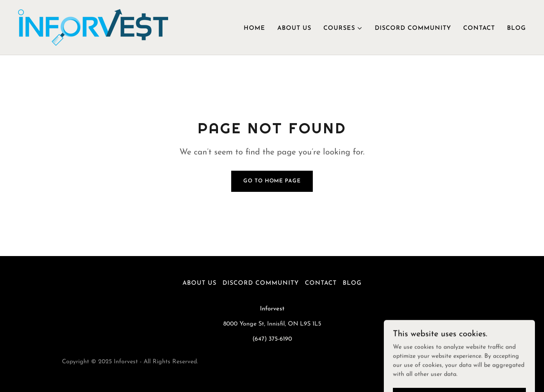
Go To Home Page (272, 181)
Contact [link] (479, 28)
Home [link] (254, 28)
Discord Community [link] (413, 28)
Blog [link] (516, 28)
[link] (93, 27)
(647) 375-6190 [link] (272, 339)
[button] (343, 28)
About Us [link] (294, 28)
